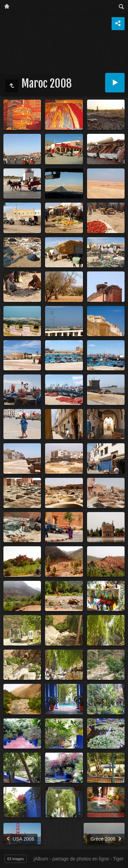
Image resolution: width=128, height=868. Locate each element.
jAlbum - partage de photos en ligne (71, 859)
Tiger (118, 859)
